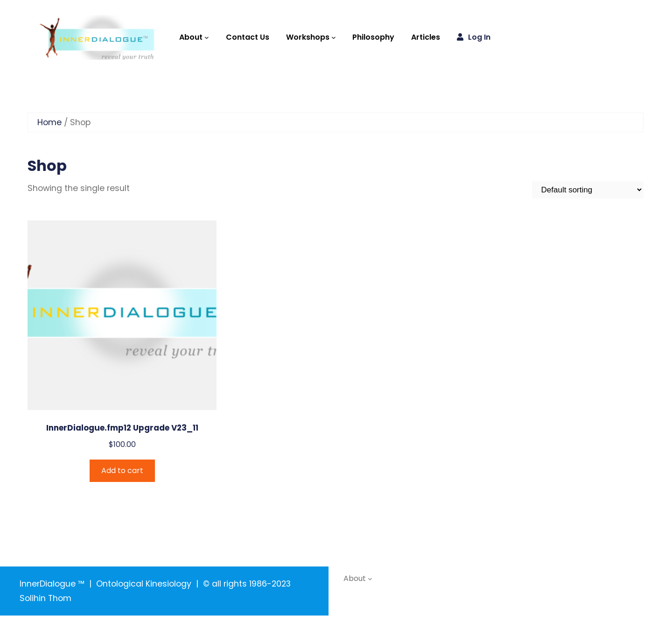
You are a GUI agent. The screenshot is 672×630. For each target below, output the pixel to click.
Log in (479, 37)
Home (49, 122)
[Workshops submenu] (334, 37)
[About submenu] (207, 37)
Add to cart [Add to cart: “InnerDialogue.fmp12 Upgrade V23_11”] (122, 471)
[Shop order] (588, 190)
